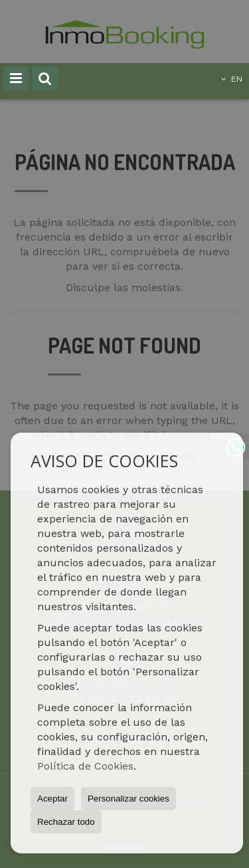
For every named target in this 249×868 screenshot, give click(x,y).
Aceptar (52, 799)
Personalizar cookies (128, 799)
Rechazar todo (66, 822)
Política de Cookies (85, 766)
